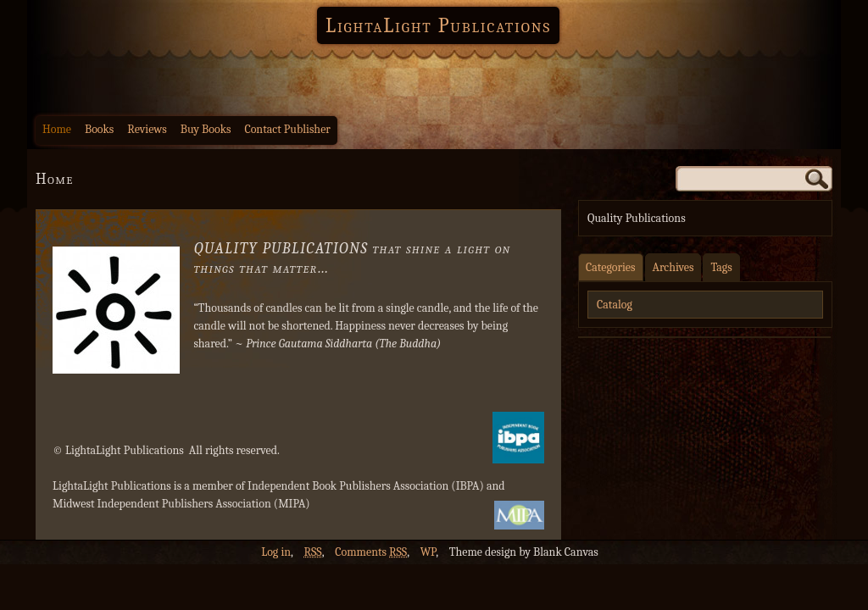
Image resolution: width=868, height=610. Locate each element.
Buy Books (206, 129)
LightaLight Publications (438, 25)
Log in (276, 552)
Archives (673, 267)
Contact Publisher (287, 129)
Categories (611, 267)
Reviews (147, 129)
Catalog (615, 305)
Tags (721, 267)
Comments (371, 552)
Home (57, 129)
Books (99, 129)
